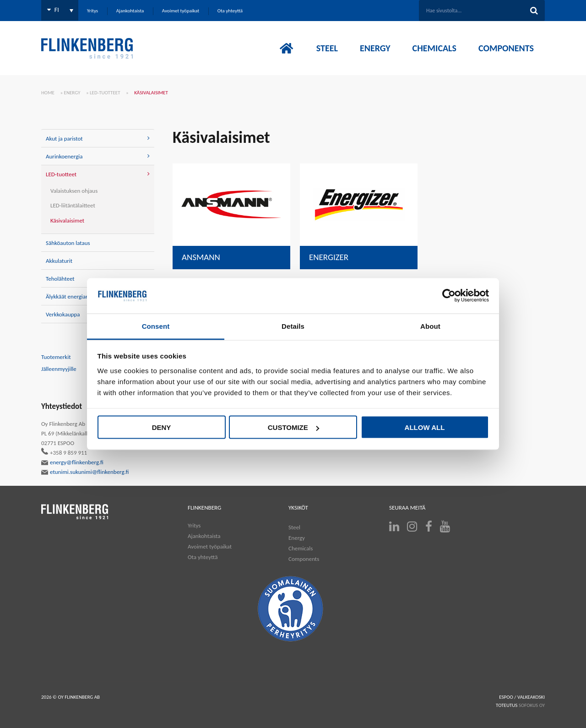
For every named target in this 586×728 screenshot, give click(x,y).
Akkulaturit (59, 261)
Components (304, 559)
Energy (72, 93)
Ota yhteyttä (203, 557)
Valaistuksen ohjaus (74, 191)
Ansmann (201, 257)
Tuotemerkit (56, 357)
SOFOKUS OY (532, 705)
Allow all (425, 427)
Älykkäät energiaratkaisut (76, 296)
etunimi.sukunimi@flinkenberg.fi (85, 472)
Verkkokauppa (63, 314)
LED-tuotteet (105, 93)
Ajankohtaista (204, 536)
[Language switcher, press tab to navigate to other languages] (60, 10)
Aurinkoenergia (64, 156)
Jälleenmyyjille (59, 369)
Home (48, 93)
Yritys (194, 525)
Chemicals (301, 548)
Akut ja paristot (64, 139)
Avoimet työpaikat (210, 546)
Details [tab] (293, 326)
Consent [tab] (156, 326)
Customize (293, 427)
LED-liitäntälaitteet (73, 205)
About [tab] (430, 326)
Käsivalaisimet (67, 220)
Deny (162, 427)
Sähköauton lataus (68, 243)
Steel (294, 527)
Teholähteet (60, 279)
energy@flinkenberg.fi (72, 462)
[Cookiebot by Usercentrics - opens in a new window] (449, 296)
